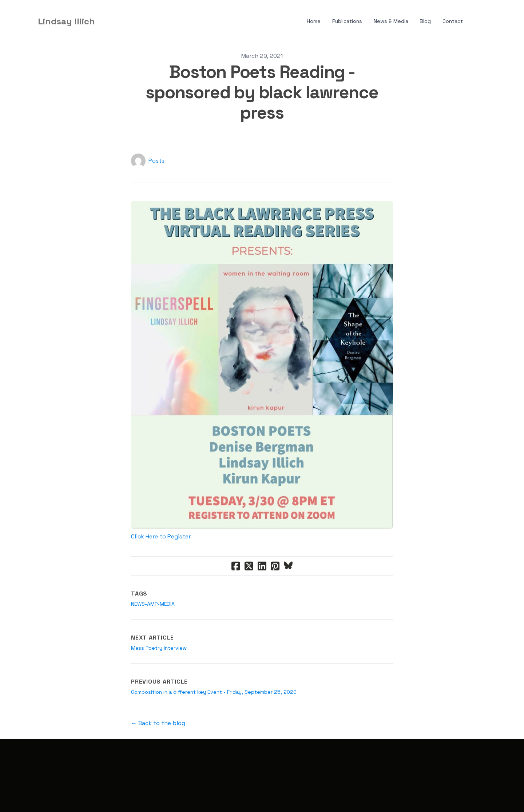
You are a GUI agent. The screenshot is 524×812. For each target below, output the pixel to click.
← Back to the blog (158, 723)
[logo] (66, 21)
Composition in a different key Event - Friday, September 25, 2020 (214, 692)
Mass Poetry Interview (159, 648)
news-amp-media (153, 604)
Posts (156, 161)
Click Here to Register (161, 536)
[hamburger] (104, 21)
